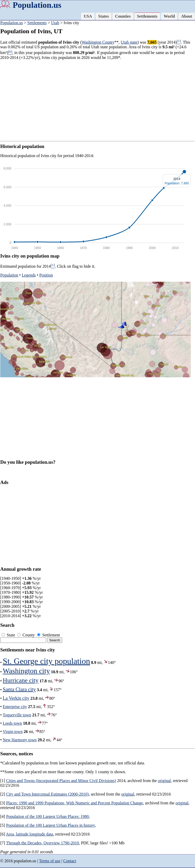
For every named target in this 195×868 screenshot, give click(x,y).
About (187, 16)
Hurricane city (21, 680)
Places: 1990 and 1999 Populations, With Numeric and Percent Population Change (75, 803)
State (9, 635)
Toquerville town (17, 715)
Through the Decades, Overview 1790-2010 (42, 843)
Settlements (147, 16)
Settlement (48, 635)
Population (9, 275)
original (164, 781)
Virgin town (13, 732)
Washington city (26, 671)
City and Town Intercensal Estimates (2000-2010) (48, 794)
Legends (29, 275)
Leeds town (12, 723)
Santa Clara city (19, 689)
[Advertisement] (97, 100)
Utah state (129, 42)
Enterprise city (15, 707)
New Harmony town (20, 740)
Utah (55, 23)
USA (88, 16)
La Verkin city (16, 698)
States (103, 16)
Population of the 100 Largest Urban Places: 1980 (48, 816)
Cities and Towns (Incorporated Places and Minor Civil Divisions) (61, 781)
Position (46, 275)
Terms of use (50, 861)
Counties (123, 16)
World (169, 16)
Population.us (37, 5)
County (27, 635)
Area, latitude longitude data (30, 834)
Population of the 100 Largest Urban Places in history (51, 825)
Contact (70, 861)
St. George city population (46, 661)
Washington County (98, 42)
